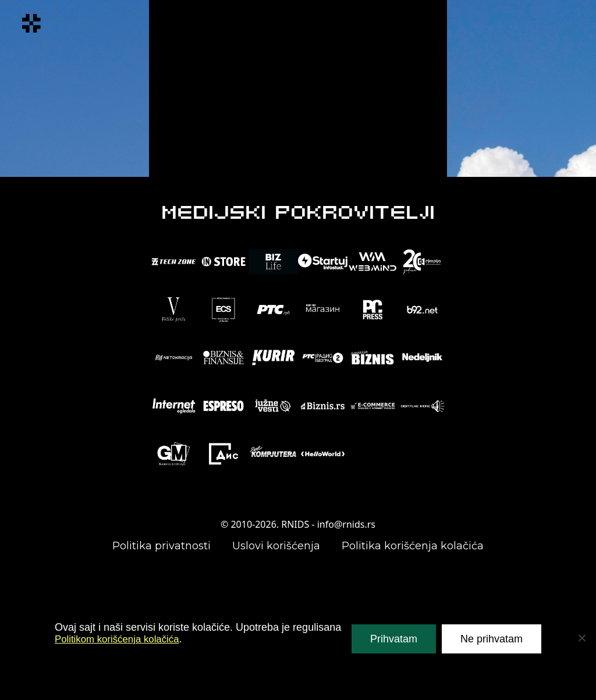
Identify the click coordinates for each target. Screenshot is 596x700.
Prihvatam (394, 639)
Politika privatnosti (162, 546)
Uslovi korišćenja (276, 546)
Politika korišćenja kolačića (413, 546)
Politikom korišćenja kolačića (121, 639)
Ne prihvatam (492, 639)
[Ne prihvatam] (581, 638)
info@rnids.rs (346, 524)
